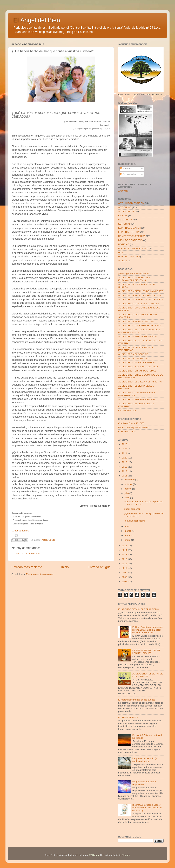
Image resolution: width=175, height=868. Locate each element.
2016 (125, 476)
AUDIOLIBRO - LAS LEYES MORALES (139, 304)
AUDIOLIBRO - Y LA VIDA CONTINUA (138, 367)
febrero (129, 535)
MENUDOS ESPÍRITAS (130, 240)
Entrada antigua (99, 567)
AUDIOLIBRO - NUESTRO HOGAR (137, 399)
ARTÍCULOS (48, 540)
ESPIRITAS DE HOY (129, 232)
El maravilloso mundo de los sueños (137, 700)
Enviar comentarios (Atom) (40, 574)
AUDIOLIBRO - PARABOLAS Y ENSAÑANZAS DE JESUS (134, 279)
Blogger (126, 855)
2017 (125, 471)
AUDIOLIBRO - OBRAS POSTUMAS (137, 371)
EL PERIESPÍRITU (128, 717)
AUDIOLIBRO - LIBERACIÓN (133, 358)
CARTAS (123, 216)
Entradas (126, 169)
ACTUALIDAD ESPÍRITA (131, 203)
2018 (125, 467)
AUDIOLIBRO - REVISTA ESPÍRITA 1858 (140, 295)
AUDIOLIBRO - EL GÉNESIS (133, 354)
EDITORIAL (124, 224)
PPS (121, 253)
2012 (125, 559)
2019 (125, 462)
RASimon (94, 855)
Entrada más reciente (27, 567)
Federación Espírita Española (133, 427)
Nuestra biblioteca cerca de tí (133, 248)
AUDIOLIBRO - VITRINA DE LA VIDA (137, 336)
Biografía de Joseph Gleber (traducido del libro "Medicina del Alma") (147, 808)
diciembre (130, 480)
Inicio (65, 567)
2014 (125, 550)
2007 (125, 582)
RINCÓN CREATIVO (129, 257)
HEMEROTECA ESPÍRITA (132, 236)
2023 (125, 444)
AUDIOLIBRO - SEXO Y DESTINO (136, 321)
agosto (128, 489)
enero (128, 540)
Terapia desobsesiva (135, 521)
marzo (128, 531)
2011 (125, 564)
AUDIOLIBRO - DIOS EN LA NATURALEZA (141, 299)
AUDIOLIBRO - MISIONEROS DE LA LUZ (140, 325)
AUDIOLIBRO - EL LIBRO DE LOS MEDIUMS (147, 675)
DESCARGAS (126, 220)
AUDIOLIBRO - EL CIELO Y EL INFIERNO (140, 382)
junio (127, 498)
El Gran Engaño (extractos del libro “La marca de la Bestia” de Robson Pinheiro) (148, 630)
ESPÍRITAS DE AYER (129, 228)
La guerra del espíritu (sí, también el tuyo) (145, 760)
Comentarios (128, 174)
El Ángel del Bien (37, 20)
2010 (125, 568)
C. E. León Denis (127, 432)
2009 (125, 573)
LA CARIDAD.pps (127, 410)
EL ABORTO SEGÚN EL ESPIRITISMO (139, 609)
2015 (125, 546)
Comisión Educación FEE (131, 423)
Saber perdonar (132, 509)
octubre (129, 484)
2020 (125, 458)
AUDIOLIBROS (126, 211)
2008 (125, 577)
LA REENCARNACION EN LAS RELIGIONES (146, 652)
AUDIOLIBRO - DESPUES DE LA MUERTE (141, 291)
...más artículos (20, 531)
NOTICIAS (124, 244)
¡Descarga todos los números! (134, 273)
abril (127, 526)
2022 (125, 449)
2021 (125, 453)
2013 (125, 554)
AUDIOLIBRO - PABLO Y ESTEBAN (137, 362)
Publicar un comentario (28, 553)
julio (127, 493)
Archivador (124, 191)
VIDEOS (123, 261)
